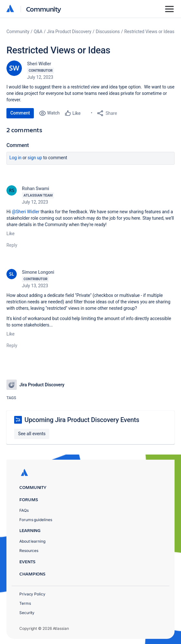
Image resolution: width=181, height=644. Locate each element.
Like (10, 234)
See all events (32, 434)
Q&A (38, 32)
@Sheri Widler (26, 212)
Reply (12, 245)
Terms (25, 603)
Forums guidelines (36, 520)
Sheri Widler (39, 64)
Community (44, 9)
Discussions (108, 32)
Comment (20, 113)
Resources (29, 551)
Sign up (35, 158)
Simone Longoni (38, 272)
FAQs (24, 510)
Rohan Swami (36, 189)
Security (27, 613)
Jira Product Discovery (69, 32)
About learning (32, 541)
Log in (15, 158)
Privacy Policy (32, 594)
